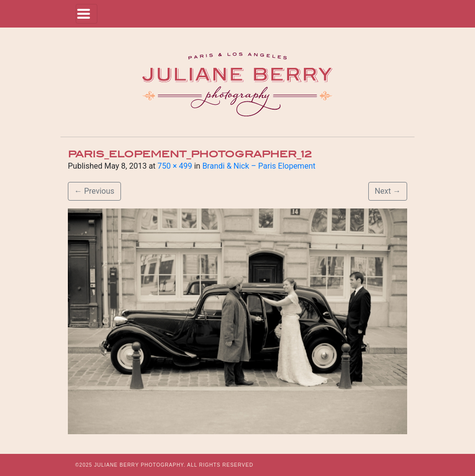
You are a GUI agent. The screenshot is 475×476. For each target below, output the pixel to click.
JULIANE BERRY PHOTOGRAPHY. (140, 465)
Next (388, 191)
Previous (94, 191)
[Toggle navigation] (87, 14)
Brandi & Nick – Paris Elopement (259, 166)
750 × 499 (175, 166)
